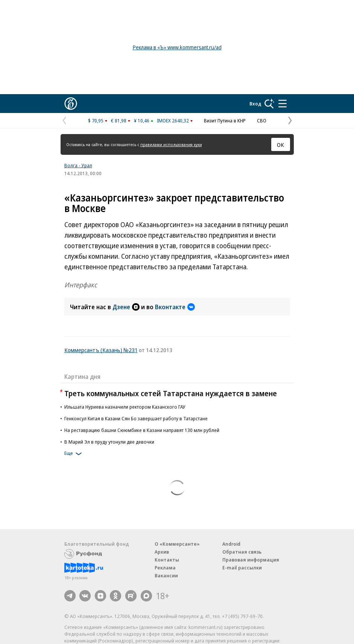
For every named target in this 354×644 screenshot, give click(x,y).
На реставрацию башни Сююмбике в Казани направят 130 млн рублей (142, 430)
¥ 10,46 (142, 121)
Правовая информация (251, 560)
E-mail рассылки (242, 568)
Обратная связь (242, 552)
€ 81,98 (119, 121)
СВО (262, 121)
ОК (280, 145)
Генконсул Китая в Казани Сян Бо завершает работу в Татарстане (136, 418)
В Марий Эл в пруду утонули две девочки (109, 442)
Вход (255, 104)
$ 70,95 (96, 121)
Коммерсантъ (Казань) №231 (101, 350)
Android (231, 544)
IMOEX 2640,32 (173, 121)
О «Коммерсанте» (177, 544)
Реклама (165, 568)
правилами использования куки (171, 144)
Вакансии (166, 575)
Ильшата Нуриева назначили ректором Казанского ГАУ (125, 407)
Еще (74, 454)
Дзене (126, 307)
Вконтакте (175, 307)
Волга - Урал (78, 165)
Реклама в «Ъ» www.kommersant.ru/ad (177, 47)
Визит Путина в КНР (225, 121)
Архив (162, 552)
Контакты (167, 560)
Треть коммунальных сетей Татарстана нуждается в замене (171, 393)
